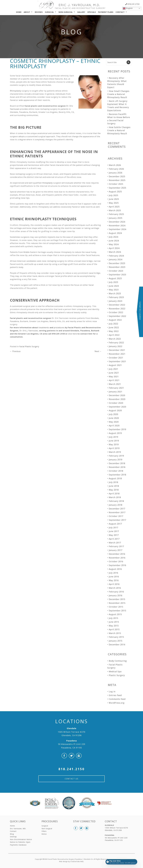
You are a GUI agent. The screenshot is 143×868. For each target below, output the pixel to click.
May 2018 (114, 490)
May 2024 (114, 244)
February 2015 (116, 637)
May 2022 (114, 331)
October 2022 (116, 312)
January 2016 (116, 595)
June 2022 (114, 327)
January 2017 (116, 550)
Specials (92, 12)
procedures (59, 328)
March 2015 (115, 633)
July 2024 (113, 237)
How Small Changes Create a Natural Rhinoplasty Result (118, 94)
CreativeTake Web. (77, 862)
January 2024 (116, 259)
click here (72, 334)
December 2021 (117, 350)
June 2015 (114, 622)
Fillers (44, 831)
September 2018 (117, 475)
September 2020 (117, 407)
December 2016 (117, 554)
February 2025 (116, 214)
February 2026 (116, 169)
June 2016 (114, 577)
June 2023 (114, 286)
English (128, 8)
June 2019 (114, 441)
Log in (112, 691)
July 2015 (113, 618)
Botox (44, 834)
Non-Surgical (66, 12)
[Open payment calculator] (121, 862)
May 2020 (114, 422)
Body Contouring (118, 661)
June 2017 (114, 531)
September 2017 (117, 520)
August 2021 (115, 365)
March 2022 (115, 339)
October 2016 (116, 561)
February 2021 (116, 388)
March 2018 (115, 497)
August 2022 (115, 320)
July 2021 (113, 369)
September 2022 (117, 316)
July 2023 (113, 282)
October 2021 (116, 358)
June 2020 (114, 418)
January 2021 (116, 392)
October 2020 (116, 403)
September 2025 (117, 188)
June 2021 (114, 373)
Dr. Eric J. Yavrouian (29, 331)
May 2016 (114, 580)
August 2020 (115, 410)
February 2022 (116, 343)
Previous (15, 351)
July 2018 (113, 482)
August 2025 (115, 192)
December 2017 (117, 509)
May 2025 (114, 203)
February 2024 (116, 256)
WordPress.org (117, 703)
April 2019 (114, 448)
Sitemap (13, 837)
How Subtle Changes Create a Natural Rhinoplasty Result (119, 130)
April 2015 (114, 629)
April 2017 (114, 539)
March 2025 (115, 210)
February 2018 (116, 501)
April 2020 (114, 426)
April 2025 (114, 207)
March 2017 (115, 543)
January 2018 (116, 505)
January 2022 (116, 346)
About (27, 12)
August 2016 (115, 569)
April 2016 (114, 584)
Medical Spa (115, 671)
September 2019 (117, 429)
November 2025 (117, 180)
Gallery (81, 12)
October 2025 (116, 184)
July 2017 (113, 527)
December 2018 (117, 463)
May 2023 (114, 290)
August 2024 (115, 233)
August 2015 (115, 614)
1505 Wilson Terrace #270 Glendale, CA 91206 (71, 732)
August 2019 (115, 433)
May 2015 (114, 626)
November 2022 (117, 309)
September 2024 (117, 229)
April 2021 (114, 380)
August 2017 (115, 524)
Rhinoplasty (16, 91)
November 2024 (117, 225)
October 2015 (116, 607)
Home (19, 12)
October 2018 (116, 471)
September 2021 (117, 361)
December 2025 (117, 176)
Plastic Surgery (117, 675)
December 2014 (117, 645)
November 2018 (117, 467)
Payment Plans (106, 12)
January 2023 (116, 301)
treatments (44, 328)
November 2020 (117, 399)
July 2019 (113, 437)
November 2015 (117, 603)
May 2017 (114, 535)
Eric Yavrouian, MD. (18, 829)
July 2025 (113, 195)
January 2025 (116, 218)
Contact (120, 12)
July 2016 (113, 573)
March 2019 (115, 452)
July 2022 (113, 324)
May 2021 (114, 376)
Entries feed (115, 695)
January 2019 (116, 460)
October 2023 (116, 271)
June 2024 (114, 241)
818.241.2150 (133, 4)
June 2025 (114, 199)
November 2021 (117, 354)
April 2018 (114, 494)
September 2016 (117, 565)
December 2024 (117, 222)
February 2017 (116, 546)
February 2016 (116, 592)
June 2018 (114, 486)
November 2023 (117, 267)
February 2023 (116, 297)
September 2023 (117, 275)
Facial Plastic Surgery (29, 347)
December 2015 (117, 599)
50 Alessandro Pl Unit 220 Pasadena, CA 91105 (72, 744)
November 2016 (117, 558)
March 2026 (115, 165)
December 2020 (117, 395)
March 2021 (115, 384)
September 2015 (117, 611)
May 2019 (114, 444)
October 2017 (116, 516)
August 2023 (115, 278)
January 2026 (116, 173)
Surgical (49, 12)
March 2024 (115, 252)
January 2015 (116, 641)
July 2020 (113, 414)
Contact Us (72, 779)
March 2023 (115, 293)
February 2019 (116, 456)
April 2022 (114, 335)
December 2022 (117, 305)
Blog (12, 834)
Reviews (39, 12)
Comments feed (117, 699)
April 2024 (114, 248)
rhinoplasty (47, 183)
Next (98, 351)
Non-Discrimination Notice (21, 839)
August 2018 (115, 478)
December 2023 (117, 263)
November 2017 (117, 512)
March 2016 (115, 588)
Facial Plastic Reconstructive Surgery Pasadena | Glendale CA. (71, 859)
